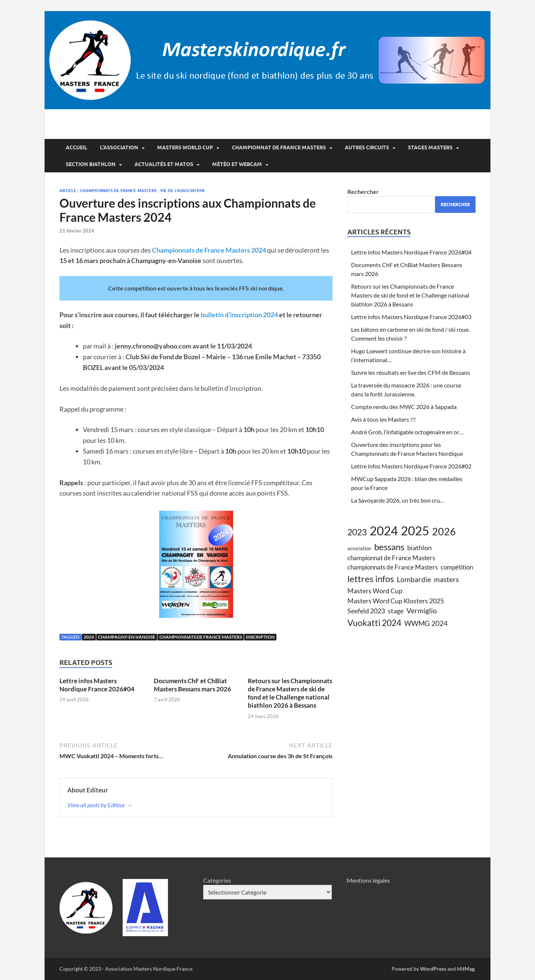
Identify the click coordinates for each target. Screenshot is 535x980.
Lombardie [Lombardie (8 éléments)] (414, 579)
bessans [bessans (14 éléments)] (389, 547)
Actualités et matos (164, 164)
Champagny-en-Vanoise (127, 637)
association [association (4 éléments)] (359, 548)
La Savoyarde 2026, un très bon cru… (398, 500)
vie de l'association (182, 191)
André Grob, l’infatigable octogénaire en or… (407, 432)
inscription (260, 637)
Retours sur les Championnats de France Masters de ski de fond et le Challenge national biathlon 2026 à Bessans (290, 693)
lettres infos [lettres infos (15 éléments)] (371, 579)
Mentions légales (368, 880)
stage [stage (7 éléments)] (396, 611)
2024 (89, 637)
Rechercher (363, 192)
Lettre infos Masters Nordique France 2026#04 (97, 685)
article (68, 191)
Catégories (217, 880)
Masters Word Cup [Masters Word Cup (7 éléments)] (375, 591)
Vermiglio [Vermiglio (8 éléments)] (422, 611)
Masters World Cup (185, 147)
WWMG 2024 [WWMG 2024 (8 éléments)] (426, 623)
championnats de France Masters (201, 637)
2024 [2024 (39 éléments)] (384, 530)
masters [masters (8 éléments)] (446, 579)
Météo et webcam (237, 164)
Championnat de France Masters (279, 147)
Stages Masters (430, 147)
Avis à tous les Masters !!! (383, 419)
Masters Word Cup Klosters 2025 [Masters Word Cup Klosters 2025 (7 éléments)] (396, 601)
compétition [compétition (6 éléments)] (457, 567)
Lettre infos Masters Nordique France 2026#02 (411, 466)
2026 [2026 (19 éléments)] (444, 532)
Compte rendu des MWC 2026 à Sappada (404, 407)
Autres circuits (367, 147)
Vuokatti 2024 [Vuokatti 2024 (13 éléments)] (374, 623)
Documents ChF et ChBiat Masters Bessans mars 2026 (192, 685)
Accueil (77, 147)
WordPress (433, 969)
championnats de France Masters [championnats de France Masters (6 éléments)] (393, 567)
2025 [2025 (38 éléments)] (415, 530)
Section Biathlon (91, 164)
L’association (119, 147)
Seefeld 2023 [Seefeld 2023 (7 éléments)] (366, 611)
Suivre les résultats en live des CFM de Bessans (411, 372)
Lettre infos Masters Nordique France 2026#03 (411, 317)
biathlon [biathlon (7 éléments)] (419, 548)
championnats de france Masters (118, 191)
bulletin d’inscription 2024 (239, 315)
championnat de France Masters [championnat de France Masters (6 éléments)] (391, 558)
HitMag (466, 969)
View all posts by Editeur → (100, 805)
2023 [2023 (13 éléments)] (357, 532)
